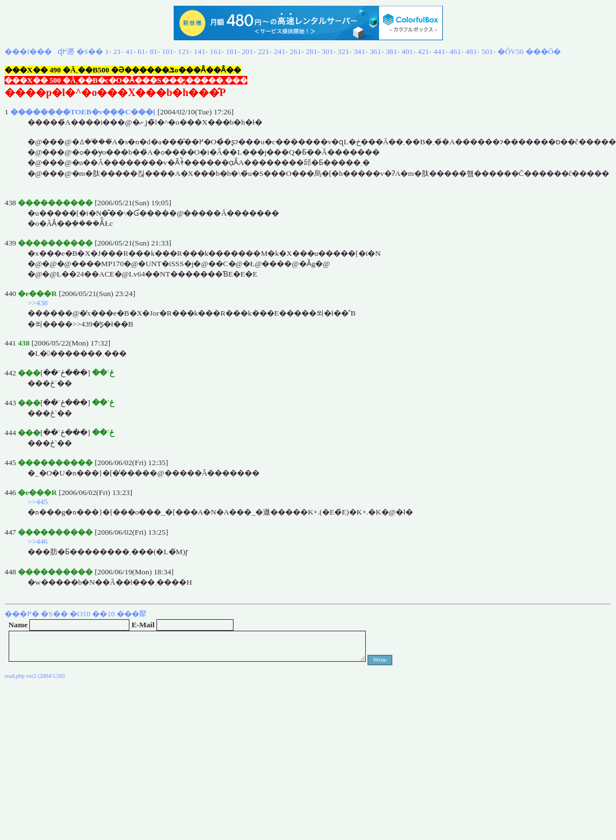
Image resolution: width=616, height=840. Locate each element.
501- (488, 51)
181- (233, 51)
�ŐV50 (511, 51)
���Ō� (544, 51)
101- (169, 51)
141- (201, 51)
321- (345, 51)
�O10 (80, 614)
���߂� (22, 614)
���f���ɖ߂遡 (39, 51)
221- (265, 51)
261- (297, 51)
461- (457, 51)
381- (392, 51)
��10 (103, 614)
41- (131, 51)
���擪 (132, 614)
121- (185, 51)
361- (377, 51)
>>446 (38, 541)
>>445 (38, 502)
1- (108, 51)
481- (472, 51)
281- (313, 51)
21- (118, 51)
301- (328, 51)
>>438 (38, 303)
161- (217, 51)
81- (155, 51)
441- (441, 51)
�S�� (90, 51)
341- (361, 51)
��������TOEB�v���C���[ (83, 112)
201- (248, 51)
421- (424, 51)
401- (408, 51)
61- (143, 51)
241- (281, 51)
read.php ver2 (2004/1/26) (35, 676)
